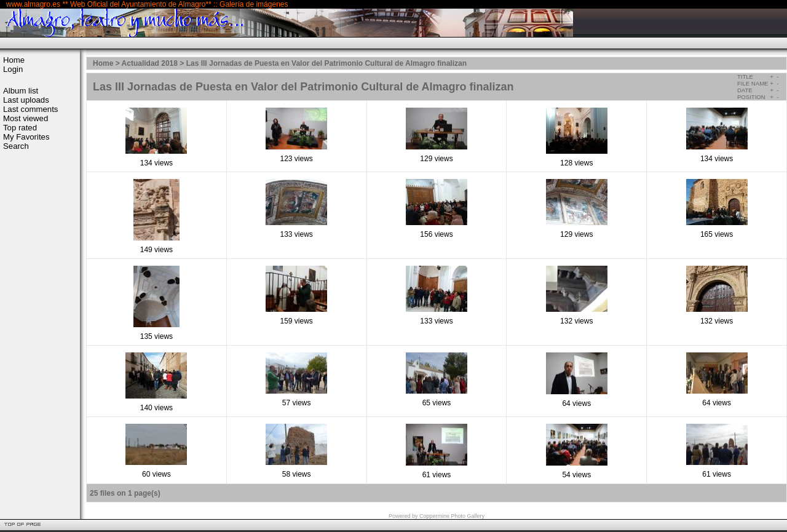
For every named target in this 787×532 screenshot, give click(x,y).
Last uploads (26, 100)
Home (14, 60)
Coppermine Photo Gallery (452, 516)
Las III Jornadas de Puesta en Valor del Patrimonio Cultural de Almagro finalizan (326, 63)
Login (13, 69)
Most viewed (26, 118)
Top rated (20, 128)
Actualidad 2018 (150, 63)
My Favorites (26, 137)
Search (16, 146)
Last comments (30, 109)
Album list (21, 91)
